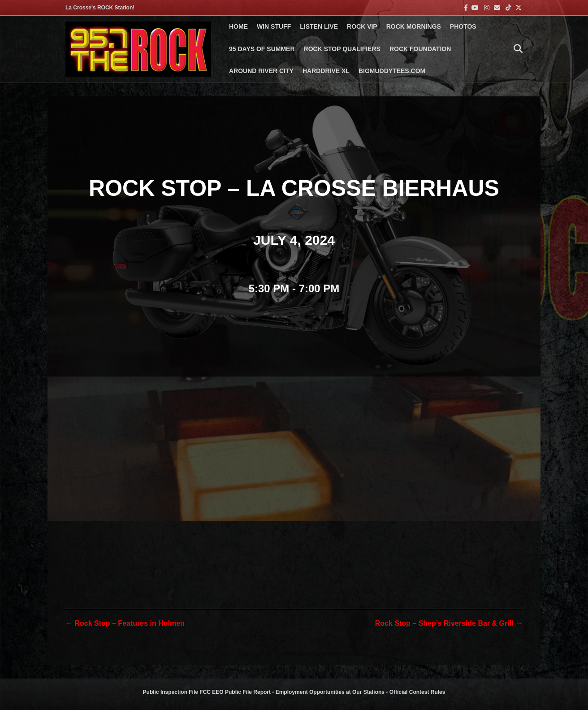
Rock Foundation (420, 49)
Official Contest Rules (417, 692)
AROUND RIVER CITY (261, 71)
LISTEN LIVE (319, 26)
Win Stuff (274, 26)
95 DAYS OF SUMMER (262, 49)
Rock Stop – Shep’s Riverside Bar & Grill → (449, 623)
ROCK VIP (362, 26)
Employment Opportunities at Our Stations (330, 692)
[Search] (516, 49)
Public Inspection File (171, 692)
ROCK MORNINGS (414, 26)
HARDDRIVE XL (326, 71)
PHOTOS (463, 26)
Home (238, 26)
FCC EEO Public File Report (235, 692)
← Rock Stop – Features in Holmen (125, 623)
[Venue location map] (294, 473)
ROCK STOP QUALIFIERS (342, 49)
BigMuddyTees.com (392, 71)
